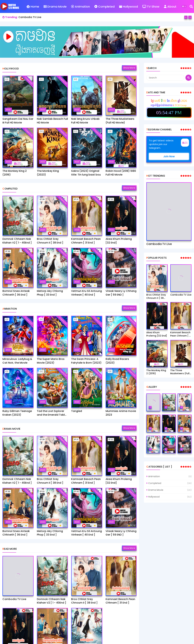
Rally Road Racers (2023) (117, 361)
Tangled (77, 411)
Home (33, 7)
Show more (129, 68)
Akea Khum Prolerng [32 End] (119, 241)
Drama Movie (55, 7)
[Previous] (186, 17)
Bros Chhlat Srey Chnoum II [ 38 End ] (50, 241)
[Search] (191, 6)
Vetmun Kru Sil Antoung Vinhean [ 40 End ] (86, 293)
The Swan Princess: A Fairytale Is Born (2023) (86, 361)
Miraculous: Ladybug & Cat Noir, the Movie (17, 361)
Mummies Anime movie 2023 (121, 413)
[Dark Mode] (184, 6)
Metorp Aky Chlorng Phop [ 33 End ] (50, 293)
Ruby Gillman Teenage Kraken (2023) (17, 413)
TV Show (151, 7)
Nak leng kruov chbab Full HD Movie (85, 121)
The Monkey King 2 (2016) (15, 173)
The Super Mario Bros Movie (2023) (51, 361)
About (170, 7)
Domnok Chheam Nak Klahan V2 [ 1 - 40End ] (17, 241)
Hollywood (129, 7)
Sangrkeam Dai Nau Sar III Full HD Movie (18, 121)
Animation (81, 7)
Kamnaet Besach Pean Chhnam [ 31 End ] (86, 241)
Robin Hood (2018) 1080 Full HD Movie (121, 173)
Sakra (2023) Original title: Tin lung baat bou (86, 173)
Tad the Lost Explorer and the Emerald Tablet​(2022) (52, 413)
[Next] (190, 17)
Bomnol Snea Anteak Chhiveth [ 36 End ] (16, 293)
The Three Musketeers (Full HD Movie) (120, 121)
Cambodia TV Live (30, 17)
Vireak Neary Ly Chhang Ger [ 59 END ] (121, 293)
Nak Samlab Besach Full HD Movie (52, 121)
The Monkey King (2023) (48, 173)
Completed (105, 7)
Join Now (169, 156)
